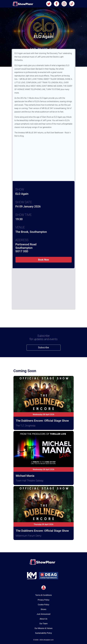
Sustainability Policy (43, 633)
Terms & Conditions (44, 595)
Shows (44, 609)
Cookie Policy (44, 605)
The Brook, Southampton (31, 232)
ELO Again (22, 194)
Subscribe (44, 347)
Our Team (43, 624)
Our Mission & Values (43, 628)
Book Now (43, 260)
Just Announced (44, 614)
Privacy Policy (43, 600)
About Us (43, 619)
